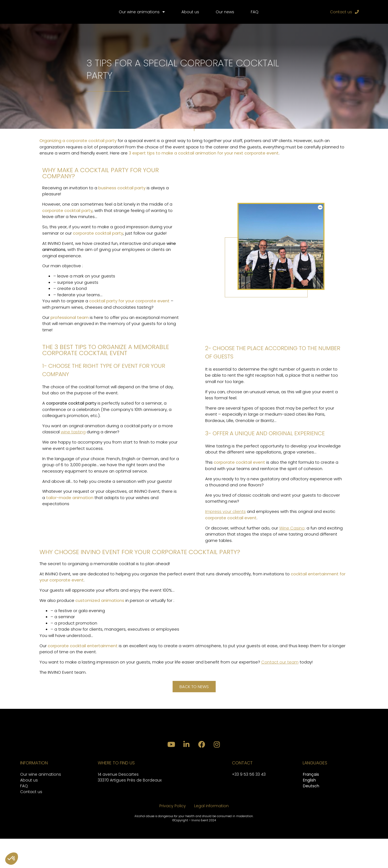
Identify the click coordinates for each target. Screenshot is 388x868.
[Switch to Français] (311, 804)
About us (190, 15)
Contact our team (280, 669)
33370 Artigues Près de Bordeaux (130, 809)
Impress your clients (225, 518)
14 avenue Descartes (118, 804)
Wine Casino (292, 534)
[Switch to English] (311, 810)
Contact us (31, 821)
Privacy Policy (173, 835)
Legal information (211, 835)
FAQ (255, 15)
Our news (225, 15)
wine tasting (73, 438)
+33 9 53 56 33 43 (249, 804)
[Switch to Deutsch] (311, 816)
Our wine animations (142, 15)
